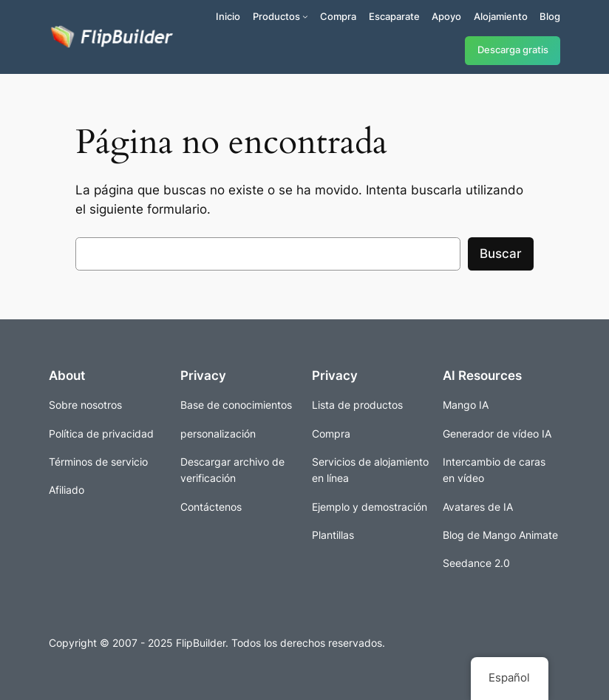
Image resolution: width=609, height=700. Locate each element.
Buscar (501, 254)
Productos (276, 16)
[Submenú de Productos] (305, 16)
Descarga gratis (513, 50)
